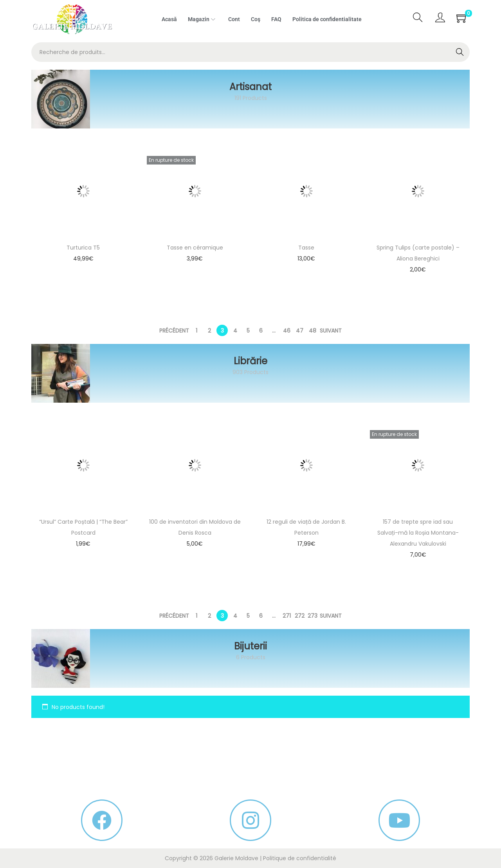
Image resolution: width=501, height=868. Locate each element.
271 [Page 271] (287, 616)
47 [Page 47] (300, 331)
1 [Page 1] (196, 331)
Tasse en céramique (195, 248)
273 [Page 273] (313, 616)
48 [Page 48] (313, 331)
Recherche (460, 53)
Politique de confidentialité (300, 858)
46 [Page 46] (287, 331)
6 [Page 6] (261, 331)
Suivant (331, 331)
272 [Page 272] (300, 616)
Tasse (306, 248)
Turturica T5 (83, 248)
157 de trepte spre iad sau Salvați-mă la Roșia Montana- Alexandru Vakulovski (418, 533)
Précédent (174, 331)
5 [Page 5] (248, 331)
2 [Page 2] (209, 331)
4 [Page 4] (235, 331)
